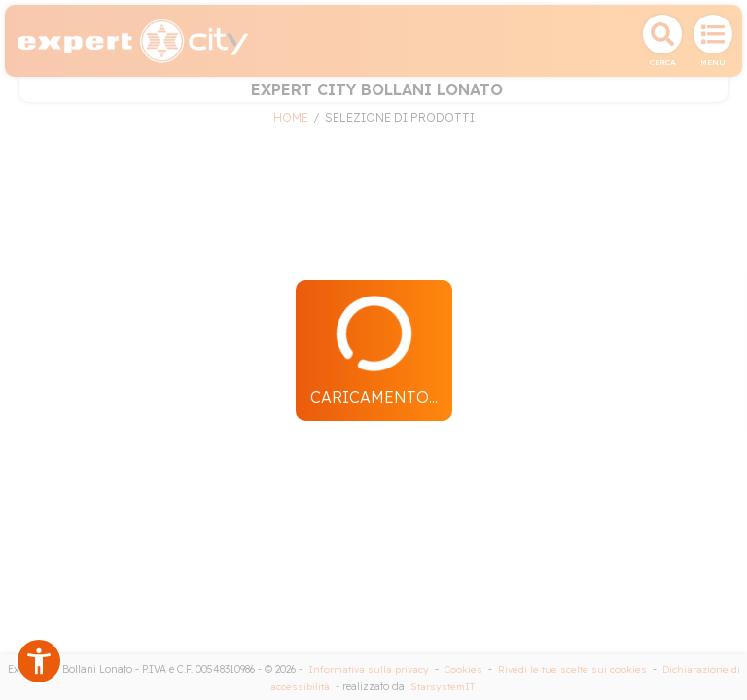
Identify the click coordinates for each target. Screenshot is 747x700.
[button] (39, 661)
